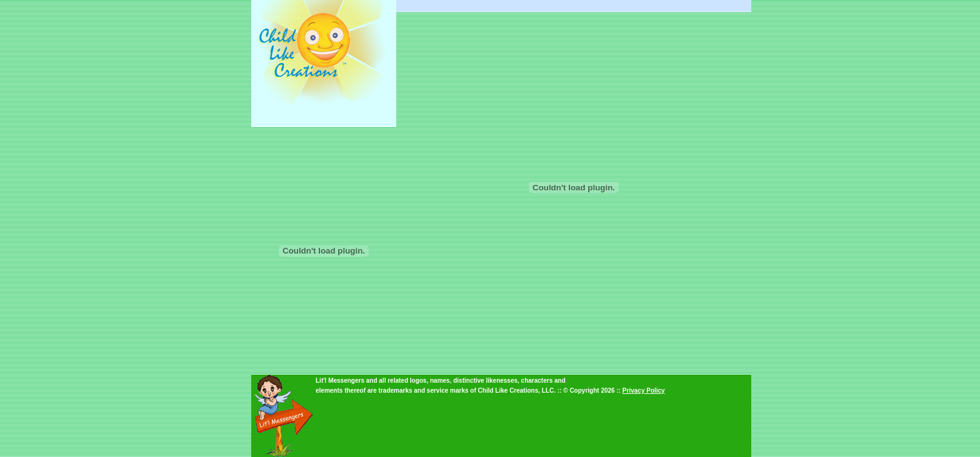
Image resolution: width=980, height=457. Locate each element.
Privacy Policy (644, 391)
